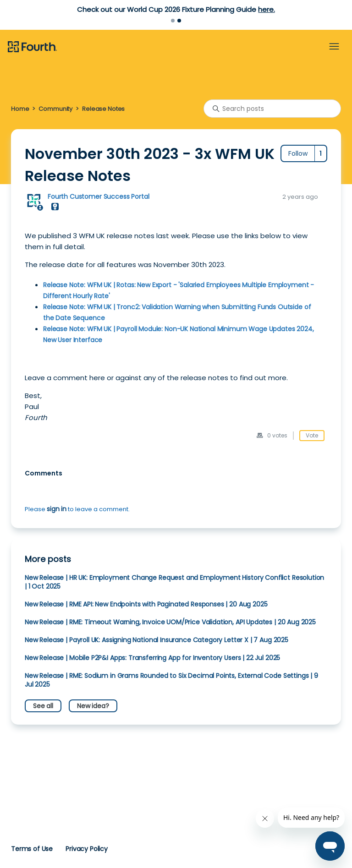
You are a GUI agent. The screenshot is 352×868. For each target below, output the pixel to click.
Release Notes (103, 109)
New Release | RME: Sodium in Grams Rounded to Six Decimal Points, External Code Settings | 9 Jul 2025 (171, 680)
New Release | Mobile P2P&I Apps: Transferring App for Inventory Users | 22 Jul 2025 (152, 658)
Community (55, 109)
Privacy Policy (87, 849)
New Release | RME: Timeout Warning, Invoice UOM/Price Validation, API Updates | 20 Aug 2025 (170, 622)
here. (266, 9)
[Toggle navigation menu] (334, 47)
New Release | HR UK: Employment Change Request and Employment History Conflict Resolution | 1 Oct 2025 (174, 582)
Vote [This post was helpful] (312, 435)
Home (20, 109)
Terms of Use (32, 849)
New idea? (93, 706)
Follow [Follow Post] (298, 153)
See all (43, 706)
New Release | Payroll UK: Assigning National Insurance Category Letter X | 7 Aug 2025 (157, 640)
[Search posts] (272, 109)
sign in (57, 509)
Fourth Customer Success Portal (98, 197)
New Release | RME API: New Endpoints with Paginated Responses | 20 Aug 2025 (146, 604)
